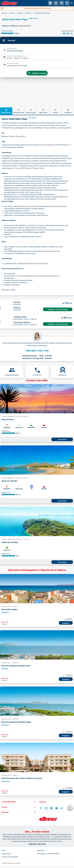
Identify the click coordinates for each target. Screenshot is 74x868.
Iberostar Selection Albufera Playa (16, 722)
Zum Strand (62, 439)
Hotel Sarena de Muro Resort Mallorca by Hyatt (22, 778)
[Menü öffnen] (72, 3)
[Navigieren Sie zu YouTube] (57, 808)
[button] (18, 802)
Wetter (56, 111)
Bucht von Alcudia (9, 481)
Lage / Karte (43, 111)
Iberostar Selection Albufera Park (16, 666)
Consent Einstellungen (10, 857)
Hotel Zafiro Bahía (9, 609)
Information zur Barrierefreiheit (48, 854)
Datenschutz (6, 854)
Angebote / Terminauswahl (58, 309)
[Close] (72, 8)
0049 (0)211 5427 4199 (37, 351)
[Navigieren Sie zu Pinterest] (51, 808)
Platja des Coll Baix (10, 542)
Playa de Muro (8, 419)
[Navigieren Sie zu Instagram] (46, 808)
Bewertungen (31, 111)
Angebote (66, 623)
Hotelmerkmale (18, 111)
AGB (3, 850)
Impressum (41, 850)
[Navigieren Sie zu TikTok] (62, 808)
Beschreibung (6, 111)
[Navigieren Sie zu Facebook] (41, 808)
